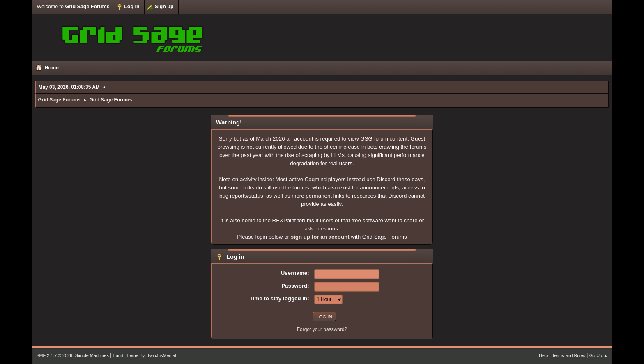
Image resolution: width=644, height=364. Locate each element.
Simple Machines (92, 355)
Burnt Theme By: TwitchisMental (145, 355)
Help (543, 355)
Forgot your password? (322, 329)
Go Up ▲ (599, 355)
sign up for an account (320, 237)
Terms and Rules (569, 355)
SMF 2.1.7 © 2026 (54, 355)
